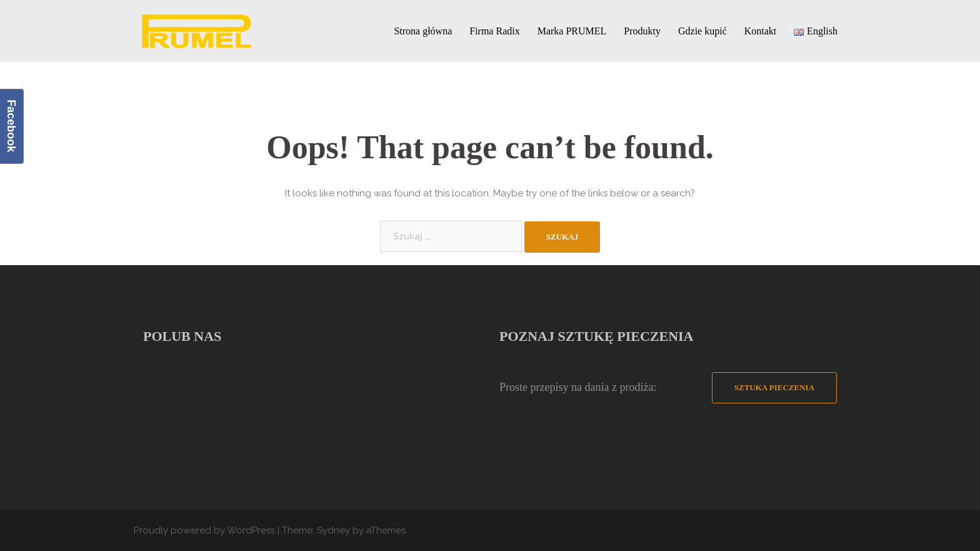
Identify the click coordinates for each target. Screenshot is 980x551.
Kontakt (761, 31)
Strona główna (423, 31)
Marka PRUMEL (572, 31)
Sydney (333, 530)
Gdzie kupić (702, 31)
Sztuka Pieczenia (774, 387)
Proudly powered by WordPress (204, 530)
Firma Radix (494, 31)
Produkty (642, 31)
